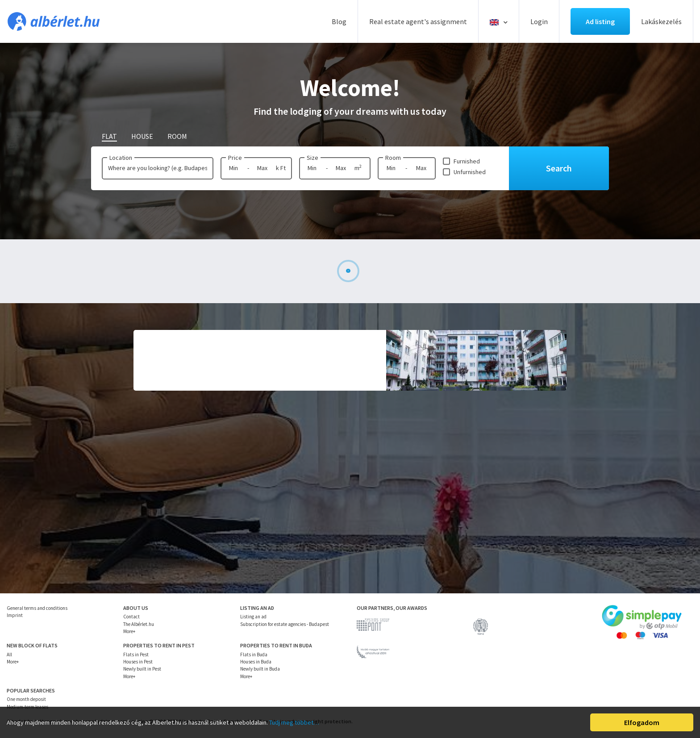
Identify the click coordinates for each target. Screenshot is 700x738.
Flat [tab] (109, 136)
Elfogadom (642, 722)
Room (393, 158)
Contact (131, 617)
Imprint (15, 615)
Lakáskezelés (661, 21)
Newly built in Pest (142, 669)
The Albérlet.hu (139, 624)
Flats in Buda (254, 655)
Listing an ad (253, 617)
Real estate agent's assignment (418, 21)
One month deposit (26, 699)
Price (235, 158)
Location (121, 158)
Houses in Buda (256, 662)
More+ (129, 631)
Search (559, 168)
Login (539, 21)
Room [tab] (177, 136)
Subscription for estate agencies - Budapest (285, 624)
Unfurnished (470, 172)
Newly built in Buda (260, 669)
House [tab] (142, 136)
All (9, 655)
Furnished (467, 161)
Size (312, 158)
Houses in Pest (138, 662)
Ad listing (600, 21)
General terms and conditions (37, 608)
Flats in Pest (136, 655)
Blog (339, 21)
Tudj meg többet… (294, 722)
